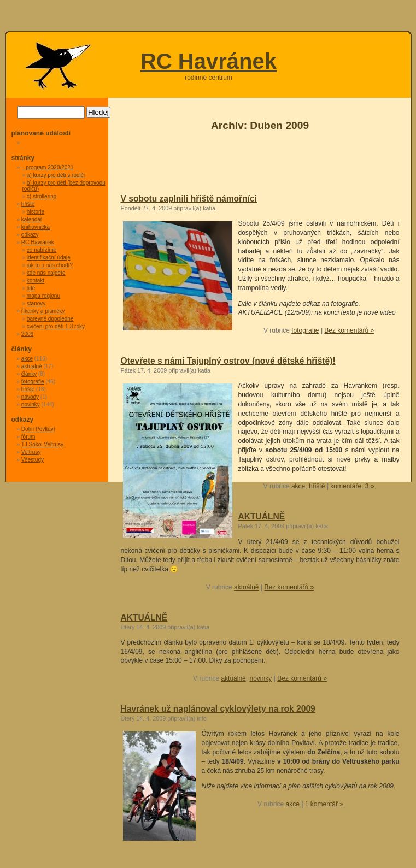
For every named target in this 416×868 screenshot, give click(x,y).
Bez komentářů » (349, 330)
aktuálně (246, 587)
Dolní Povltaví (38, 429)
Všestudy (33, 460)
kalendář (32, 219)
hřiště (317, 486)
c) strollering (42, 196)
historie (36, 212)
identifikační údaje (49, 258)
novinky (260, 678)
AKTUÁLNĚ (262, 516)
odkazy (30, 235)
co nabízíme (42, 250)
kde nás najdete (46, 273)
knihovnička (36, 227)
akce (298, 486)
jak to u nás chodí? (50, 265)
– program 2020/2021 (48, 167)
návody (30, 397)
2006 (27, 334)
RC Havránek (209, 61)
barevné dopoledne (50, 319)
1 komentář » (324, 804)
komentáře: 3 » (352, 486)
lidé (31, 288)
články (29, 374)
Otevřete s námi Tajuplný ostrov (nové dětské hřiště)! (228, 361)
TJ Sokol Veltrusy (42, 444)
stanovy (36, 303)
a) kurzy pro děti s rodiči (56, 175)
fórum (28, 437)
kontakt (36, 281)
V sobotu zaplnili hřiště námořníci (189, 199)
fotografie (305, 330)
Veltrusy (31, 452)
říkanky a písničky (43, 311)
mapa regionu (43, 296)
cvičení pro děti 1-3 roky (56, 326)
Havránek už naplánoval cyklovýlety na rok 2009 (218, 709)
